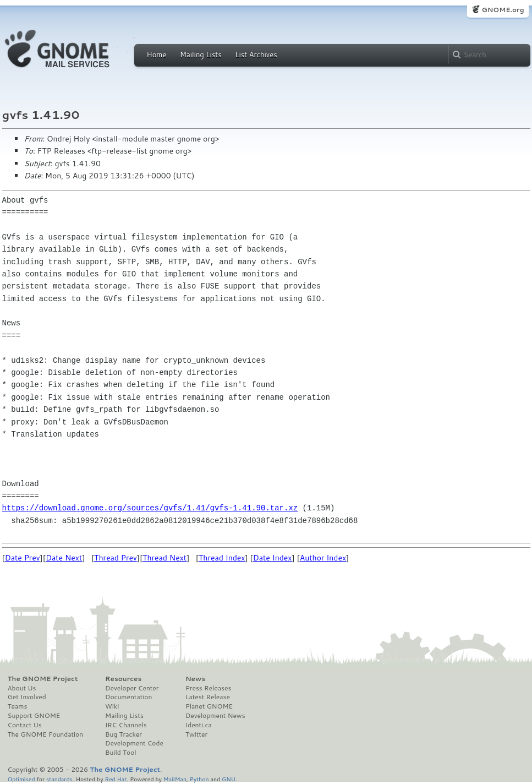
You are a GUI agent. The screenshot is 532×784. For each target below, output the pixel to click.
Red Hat (116, 779)
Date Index (273, 558)
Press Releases (208, 688)
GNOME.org (503, 10)
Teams (18, 706)
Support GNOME (34, 716)
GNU (229, 779)
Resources (123, 679)
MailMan (175, 779)
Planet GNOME (209, 706)
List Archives (256, 55)
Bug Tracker (124, 734)
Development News (215, 716)
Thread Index (222, 558)
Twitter (196, 734)
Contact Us (25, 725)
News (195, 679)
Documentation (128, 697)
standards (59, 779)
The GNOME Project (43, 679)
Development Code (134, 743)
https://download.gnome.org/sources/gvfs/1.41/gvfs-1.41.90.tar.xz (150, 508)
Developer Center (132, 688)
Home (157, 55)
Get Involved (27, 697)
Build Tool (120, 753)
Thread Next (164, 558)
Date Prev (23, 558)
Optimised (21, 779)
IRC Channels (126, 725)
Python (199, 779)
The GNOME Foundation (46, 734)
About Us (22, 688)
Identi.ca (199, 725)
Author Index (323, 558)
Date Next (64, 558)
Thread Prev (116, 558)
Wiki (112, 706)
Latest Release (208, 697)
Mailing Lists (201, 55)
